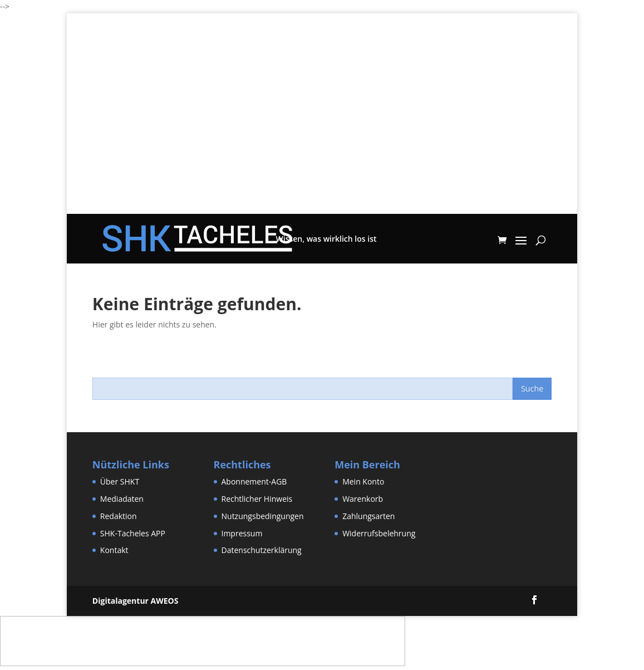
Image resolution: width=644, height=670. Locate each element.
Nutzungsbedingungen (263, 516)
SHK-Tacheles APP (133, 533)
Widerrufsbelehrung (379, 533)
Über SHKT (120, 481)
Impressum (242, 533)
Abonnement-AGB (254, 481)
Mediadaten (122, 499)
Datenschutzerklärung (262, 550)
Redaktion (119, 516)
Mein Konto (363, 481)
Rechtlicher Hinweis (257, 499)
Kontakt (114, 550)
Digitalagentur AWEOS (136, 601)
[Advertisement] (322, 136)
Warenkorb (363, 499)
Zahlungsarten (368, 516)
